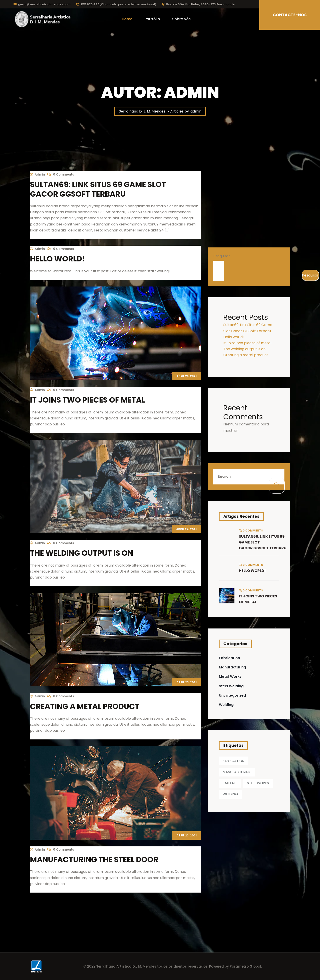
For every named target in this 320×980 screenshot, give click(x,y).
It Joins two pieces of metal (88, 400)
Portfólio (152, 19)
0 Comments (61, 174)
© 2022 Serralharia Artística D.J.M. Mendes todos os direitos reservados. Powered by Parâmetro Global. (173, 966)
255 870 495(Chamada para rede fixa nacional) (116, 4)
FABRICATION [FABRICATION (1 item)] (234, 761)
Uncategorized (232, 695)
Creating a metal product (85, 706)
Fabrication (229, 658)
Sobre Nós (181, 19)
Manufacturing (232, 667)
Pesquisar (222, 256)
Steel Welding (231, 686)
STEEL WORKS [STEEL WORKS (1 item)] (258, 783)
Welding (226, 705)
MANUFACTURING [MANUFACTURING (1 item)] (237, 772)
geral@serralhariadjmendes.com (42, 4)
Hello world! (57, 259)
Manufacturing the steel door (94, 859)
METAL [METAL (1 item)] (230, 783)
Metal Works (230, 677)
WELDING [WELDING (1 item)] (230, 794)
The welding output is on (82, 553)
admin (37, 174)
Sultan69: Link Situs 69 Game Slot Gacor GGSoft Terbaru (98, 189)
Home (127, 19)
